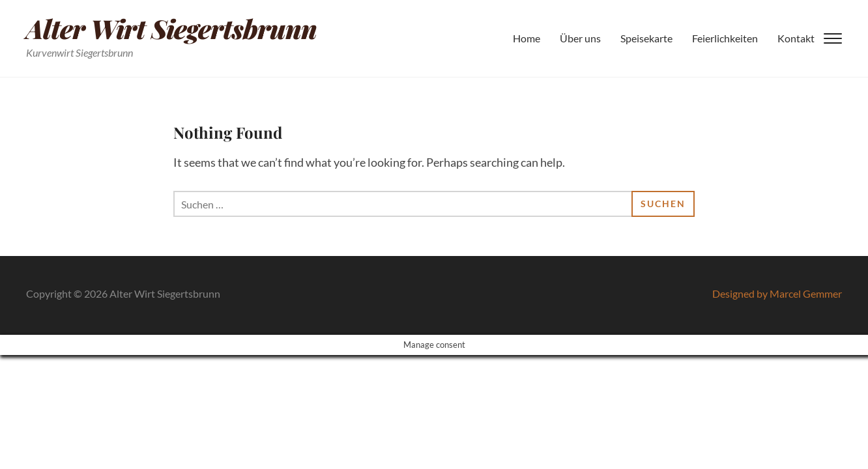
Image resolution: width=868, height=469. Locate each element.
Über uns (580, 38)
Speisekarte (646, 38)
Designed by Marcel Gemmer (777, 293)
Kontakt (796, 38)
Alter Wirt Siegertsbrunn (171, 28)
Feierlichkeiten (725, 38)
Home (527, 38)
